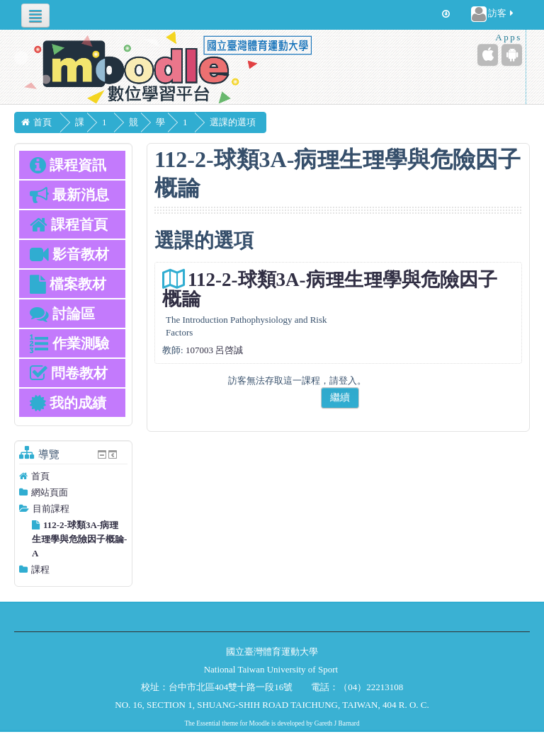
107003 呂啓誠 (214, 350)
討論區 (62, 314)
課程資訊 (68, 165)
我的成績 (68, 403)
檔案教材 (68, 284)
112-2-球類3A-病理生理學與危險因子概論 (329, 289)
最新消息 (69, 195)
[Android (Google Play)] (512, 55)
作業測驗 (69, 343)
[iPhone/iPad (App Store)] (488, 55)
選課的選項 (297, 122)
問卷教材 (69, 373)
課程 (40, 569)
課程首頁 (69, 224)
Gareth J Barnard (337, 723)
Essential (208, 723)
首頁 (40, 476)
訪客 (493, 14)
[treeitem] (73, 476)
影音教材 (69, 254)
